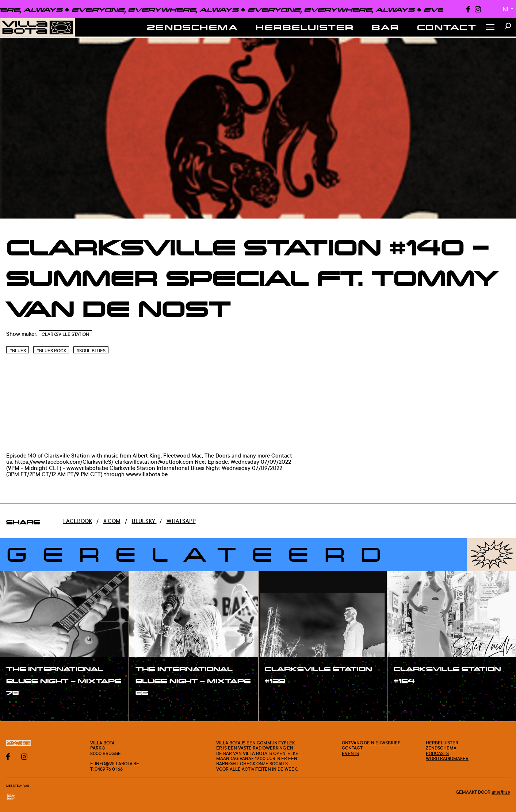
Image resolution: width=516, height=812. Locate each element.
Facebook (78, 521)
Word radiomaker (447, 758)
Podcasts (437, 753)
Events (350, 753)
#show (23, 709)
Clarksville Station (65, 334)
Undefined (501, 792)
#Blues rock (51, 351)
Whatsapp (181, 521)
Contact (447, 27)
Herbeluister (305, 27)
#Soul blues (91, 351)
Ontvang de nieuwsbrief (371, 743)
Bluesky (144, 521)
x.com (112, 521)
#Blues (18, 351)
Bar (386, 27)
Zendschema (193, 27)
